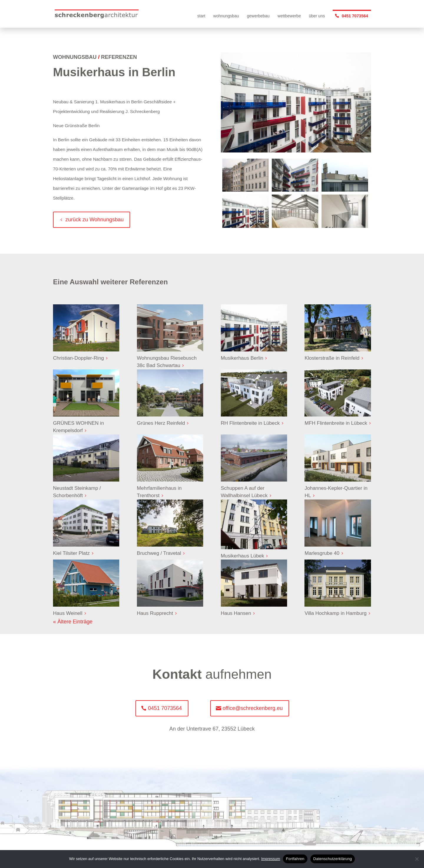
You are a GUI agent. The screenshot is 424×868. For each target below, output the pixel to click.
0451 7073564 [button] (165, 708)
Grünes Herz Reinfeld (161, 423)
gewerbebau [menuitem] (258, 16)
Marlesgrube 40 (322, 553)
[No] (417, 859)
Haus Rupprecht (155, 613)
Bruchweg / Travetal (159, 553)
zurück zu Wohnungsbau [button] (95, 220)
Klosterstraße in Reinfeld (332, 358)
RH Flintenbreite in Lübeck (250, 423)
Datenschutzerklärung (333, 859)
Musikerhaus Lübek (242, 556)
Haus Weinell (68, 613)
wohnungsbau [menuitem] (226, 16)
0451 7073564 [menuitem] (355, 16)
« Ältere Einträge (73, 622)
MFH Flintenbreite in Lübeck (336, 423)
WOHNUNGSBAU (75, 57)
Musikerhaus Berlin (242, 358)
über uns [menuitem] (317, 16)
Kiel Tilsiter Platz (71, 553)
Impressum (271, 859)
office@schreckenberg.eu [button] (253, 708)
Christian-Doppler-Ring (78, 358)
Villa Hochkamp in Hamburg (335, 613)
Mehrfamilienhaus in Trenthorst (159, 492)
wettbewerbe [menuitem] (289, 16)
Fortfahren (295, 859)
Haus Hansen (236, 613)
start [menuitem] (201, 16)
